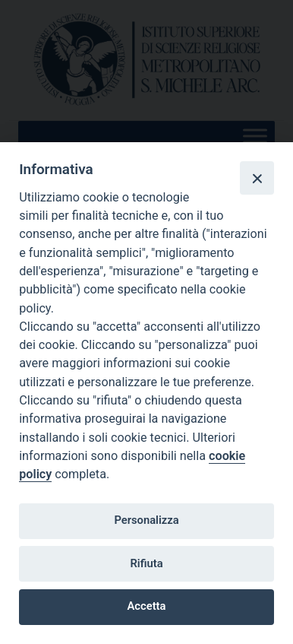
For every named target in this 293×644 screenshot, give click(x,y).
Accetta (147, 606)
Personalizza (146, 520)
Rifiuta (146, 563)
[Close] (257, 178)
